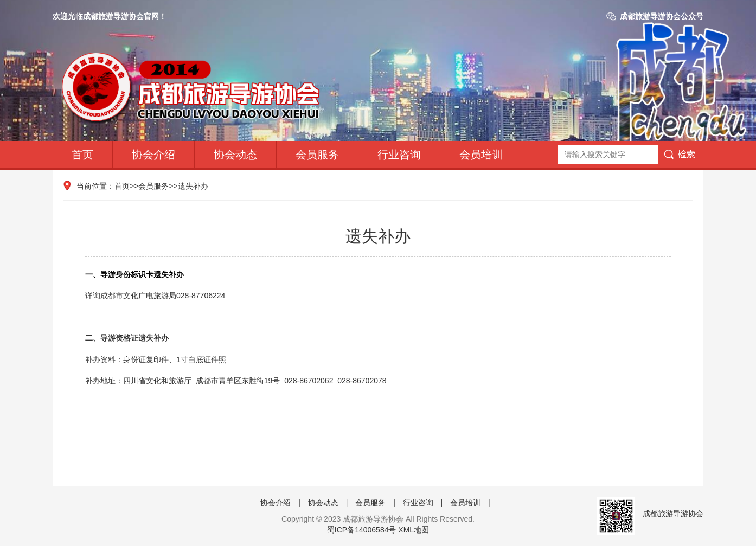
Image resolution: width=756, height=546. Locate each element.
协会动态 (235, 155)
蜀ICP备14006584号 (362, 530)
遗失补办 (193, 186)
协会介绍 (153, 155)
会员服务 (317, 155)
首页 (82, 155)
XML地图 (414, 530)
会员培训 (481, 155)
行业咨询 (399, 155)
